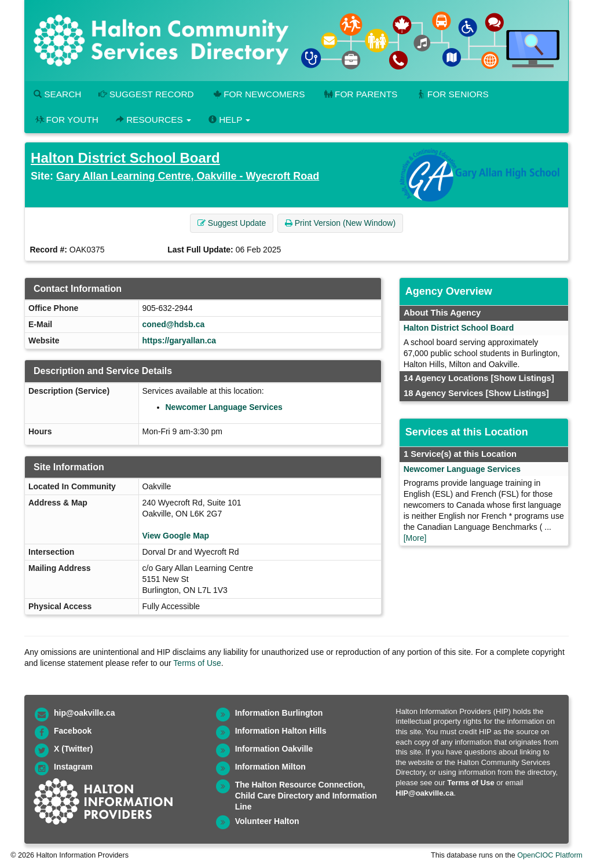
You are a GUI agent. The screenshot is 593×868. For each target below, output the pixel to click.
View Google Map (176, 536)
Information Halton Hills (281, 731)
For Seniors (452, 94)
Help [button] (229, 120)
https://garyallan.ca (180, 340)
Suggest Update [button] (232, 223)
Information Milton (270, 767)
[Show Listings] (522, 378)
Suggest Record (146, 94)
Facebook (73, 731)
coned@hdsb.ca (174, 324)
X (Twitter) (73, 749)
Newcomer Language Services (224, 407)
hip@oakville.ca (84, 713)
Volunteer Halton (267, 821)
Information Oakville (274, 749)
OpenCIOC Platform (550, 855)
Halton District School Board (125, 158)
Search (57, 94)
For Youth (66, 120)
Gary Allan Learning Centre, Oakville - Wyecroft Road (188, 176)
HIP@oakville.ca (424, 793)
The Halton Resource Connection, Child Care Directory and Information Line (306, 796)
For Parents (360, 94)
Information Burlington (279, 713)
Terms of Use (197, 663)
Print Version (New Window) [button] (340, 223)
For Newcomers (258, 94)
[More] (415, 538)
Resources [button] (153, 120)
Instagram (73, 767)
